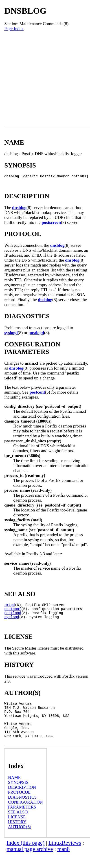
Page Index (14, 29)
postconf (37, 393)
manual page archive (30, 862)
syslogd (11, 334)
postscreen (51, 223)
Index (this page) (25, 856)
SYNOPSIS (18, 796)
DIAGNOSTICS (22, 811)
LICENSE (17, 830)
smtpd (10, 606)
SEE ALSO (18, 825)
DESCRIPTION (22, 801)
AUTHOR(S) (20, 840)
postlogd (36, 334)
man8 (63, 862)
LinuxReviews (65, 856)
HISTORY (17, 835)
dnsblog (19, 208)
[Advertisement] (45, 78)
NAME (14, 791)
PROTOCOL (19, 806)
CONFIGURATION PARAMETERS (26, 818)
